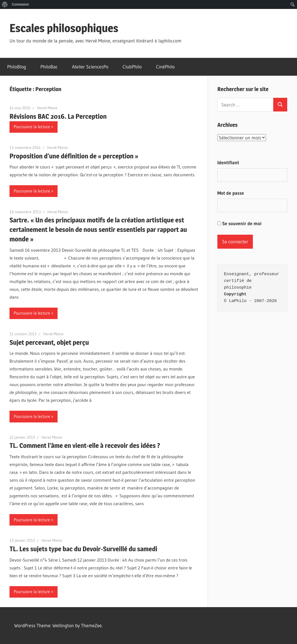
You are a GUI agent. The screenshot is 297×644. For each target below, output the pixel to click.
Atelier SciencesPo (90, 67)
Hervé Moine (47, 108)
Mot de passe (231, 193)
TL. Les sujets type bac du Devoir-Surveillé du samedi (83, 549)
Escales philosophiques (64, 28)
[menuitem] (5, 4)
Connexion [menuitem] (20, 4)
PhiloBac (49, 67)
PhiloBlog (17, 67)
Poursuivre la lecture (32, 127)
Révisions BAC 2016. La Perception (58, 116)
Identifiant (228, 162)
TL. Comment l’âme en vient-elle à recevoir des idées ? (85, 445)
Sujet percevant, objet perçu (49, 342)
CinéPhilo (165, 67)
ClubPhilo (132, 67)
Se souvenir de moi (239, 223)
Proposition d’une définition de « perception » (74, 156)
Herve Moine (52, 437)
